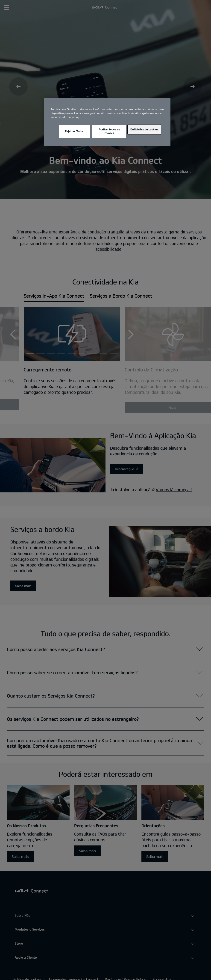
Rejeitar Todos (74, 131)
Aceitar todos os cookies (109, 131)
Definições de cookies (144, 129)
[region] (107, 122)
